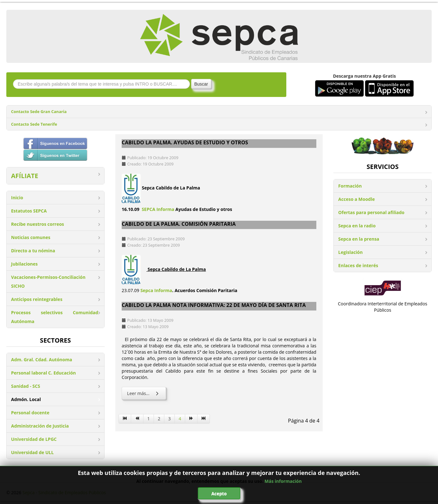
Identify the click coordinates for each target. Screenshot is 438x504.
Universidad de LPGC (34, 439)
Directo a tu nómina (33, 251)
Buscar (201, 84)
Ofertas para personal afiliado (371, 212)
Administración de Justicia (40, 426)
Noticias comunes (31, 237)
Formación (350, 186)
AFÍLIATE (25, 176)
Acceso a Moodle (356, 199)
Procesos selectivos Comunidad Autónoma (55, 317)
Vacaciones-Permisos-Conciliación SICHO (48, 282)
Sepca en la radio (357, 226)
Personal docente (30, 413)
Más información (283, 481)
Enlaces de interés (358, 265)
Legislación (350, 252)
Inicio (17, 198)
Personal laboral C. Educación (43, 373)
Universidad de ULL (32, 452)
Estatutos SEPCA (29, 211)
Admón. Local (26, 399)
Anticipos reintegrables (37, 299)
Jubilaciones (24, 264)
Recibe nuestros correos (38, 224)
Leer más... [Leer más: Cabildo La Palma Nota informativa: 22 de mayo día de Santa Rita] (144, 393)
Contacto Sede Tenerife (34, 124)
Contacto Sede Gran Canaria (39, 112)
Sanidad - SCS (26, 386)
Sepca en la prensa (359, 239)
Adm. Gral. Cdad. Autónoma (42, 360)
